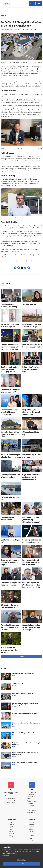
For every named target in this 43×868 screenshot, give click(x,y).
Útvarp (11, 836)
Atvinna (32, 827)
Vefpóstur (32, 808)
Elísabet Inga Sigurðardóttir (8, 29)
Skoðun (11, 831)
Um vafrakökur (32, 810)
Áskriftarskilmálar (32, 801)
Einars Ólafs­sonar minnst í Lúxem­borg (24, 693)
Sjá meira (21, 657)
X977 (32, 838)
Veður (32, 831)
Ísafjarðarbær (21, 261)
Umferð (32, 806)
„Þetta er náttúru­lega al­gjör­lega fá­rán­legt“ (25, 713)
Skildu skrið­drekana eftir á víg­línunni (23, 674)
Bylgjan (32, 834)
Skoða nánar (6, 855)
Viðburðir (32, 829)
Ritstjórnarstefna (32, 799)
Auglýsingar (32, 794)
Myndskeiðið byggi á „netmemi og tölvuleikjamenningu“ (31, 520)
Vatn (13, 261)
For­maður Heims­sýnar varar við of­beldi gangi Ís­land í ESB (10, 628)
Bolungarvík (5, 261)
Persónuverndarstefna (11, 796)
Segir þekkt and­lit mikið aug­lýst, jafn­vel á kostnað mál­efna (32, 477)
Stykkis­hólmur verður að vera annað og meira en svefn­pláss (32, 628)
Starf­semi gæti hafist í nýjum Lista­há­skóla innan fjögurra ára (9, 370)
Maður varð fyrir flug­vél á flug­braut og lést (25, 763)
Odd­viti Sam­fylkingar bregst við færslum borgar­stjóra (10, 412)
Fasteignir (32, 825)
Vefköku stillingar (22, 860)
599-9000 (13, 803)
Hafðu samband (32, 797)
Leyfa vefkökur (21, 864)
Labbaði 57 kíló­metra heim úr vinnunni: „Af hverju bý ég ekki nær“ (10, 347)
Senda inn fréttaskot (32, 813)
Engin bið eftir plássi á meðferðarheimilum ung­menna (10, 563)
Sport (11, 827)
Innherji (32, 822)
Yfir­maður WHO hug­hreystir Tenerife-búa (25, 733)
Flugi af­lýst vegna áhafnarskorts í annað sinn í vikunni (31, 412)
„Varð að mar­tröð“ (30, 304)
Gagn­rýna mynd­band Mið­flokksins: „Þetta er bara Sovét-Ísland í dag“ (32, 585)
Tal (32, 841)
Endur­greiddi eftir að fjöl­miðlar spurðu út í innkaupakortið (31, 563)
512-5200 (33, 792)
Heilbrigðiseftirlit (32, 261)
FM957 (32, 836)
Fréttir (11, 822)
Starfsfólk (32, 804)
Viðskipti (11, 825)
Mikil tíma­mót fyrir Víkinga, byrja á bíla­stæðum (9, 650)
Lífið (11, 829)
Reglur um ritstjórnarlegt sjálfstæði (11, 793)
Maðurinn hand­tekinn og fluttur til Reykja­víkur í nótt (11, 435)
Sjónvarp (11, 834)
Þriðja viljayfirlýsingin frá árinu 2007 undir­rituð (31, 370)
